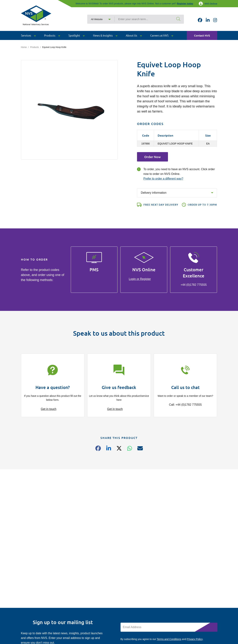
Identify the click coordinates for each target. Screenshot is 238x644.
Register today (185, 4)
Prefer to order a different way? (163, 179)
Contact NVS (202, 35)
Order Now (152, 157)
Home (24, 47)
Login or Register (140, 279)
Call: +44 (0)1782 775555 (185, 405)
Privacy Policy (195, 639)
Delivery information (154, 193)
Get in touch (49, 409)
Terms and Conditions (169, 639)
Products (34, 47)
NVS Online (208, 4)
